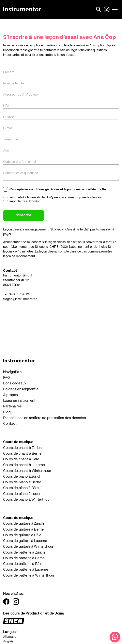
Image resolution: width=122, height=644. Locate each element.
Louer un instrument (19, 401)
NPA (6, 106)
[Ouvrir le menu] (115, 9)
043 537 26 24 (19, 295)
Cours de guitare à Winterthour (28, 547)
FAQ (7, 378)
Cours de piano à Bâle (21, 488)
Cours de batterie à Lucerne (26, 570)
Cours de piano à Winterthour (27, 500)
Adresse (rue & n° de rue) (21, 95)
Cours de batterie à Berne (24, 558)
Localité (9, 117)
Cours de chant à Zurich (22, 448)
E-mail (8, 128)
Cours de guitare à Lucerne (25, 541)
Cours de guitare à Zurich (24, 524)
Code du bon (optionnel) (20, 162)
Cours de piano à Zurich (22, 477)
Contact (10, 424)
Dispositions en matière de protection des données (45, 418)
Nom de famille (14, 84)
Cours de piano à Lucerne (24, 494)
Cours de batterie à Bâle (23, 564)
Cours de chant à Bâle (21, 459)
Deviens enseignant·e (21, 389)
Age (6, 151)
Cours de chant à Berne (22, 454)
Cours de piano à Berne (22, 482)
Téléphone (11, 140)
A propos (10, 395)
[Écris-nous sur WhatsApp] (115, 637)
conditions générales (44, 189)
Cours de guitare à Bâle (22, 535)
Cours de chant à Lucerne (24, 465)
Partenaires (12, 406)
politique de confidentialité (86, 189)
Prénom (9, 72)
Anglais (8, 642)
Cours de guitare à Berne (23, 530)
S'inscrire (23, 215)
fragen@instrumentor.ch (20, 299)
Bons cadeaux (15, 383)
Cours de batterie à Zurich (24, 553)
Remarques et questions (21, 173)
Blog (7, 412)
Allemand (10, 637)
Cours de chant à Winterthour (27, 471)
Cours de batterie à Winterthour (29, 576)
